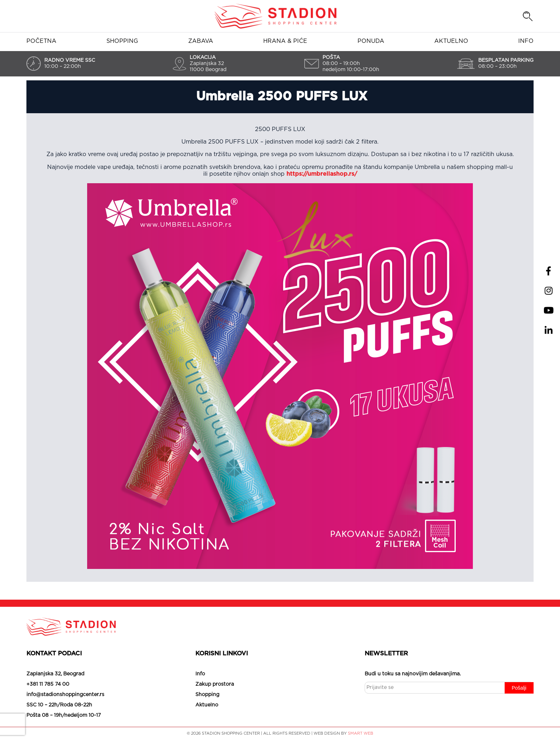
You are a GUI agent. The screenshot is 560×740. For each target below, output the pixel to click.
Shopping (122, 41)
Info (526, 41)
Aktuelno (451, 41)
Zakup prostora (215, 684)
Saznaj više (521, 721)
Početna (41, 41)
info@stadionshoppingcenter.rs (65, 695)
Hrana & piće (285, 41)
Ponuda (371, 41)
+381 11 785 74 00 (48, 684)
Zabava (201, 41)
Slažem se (448, 721)
